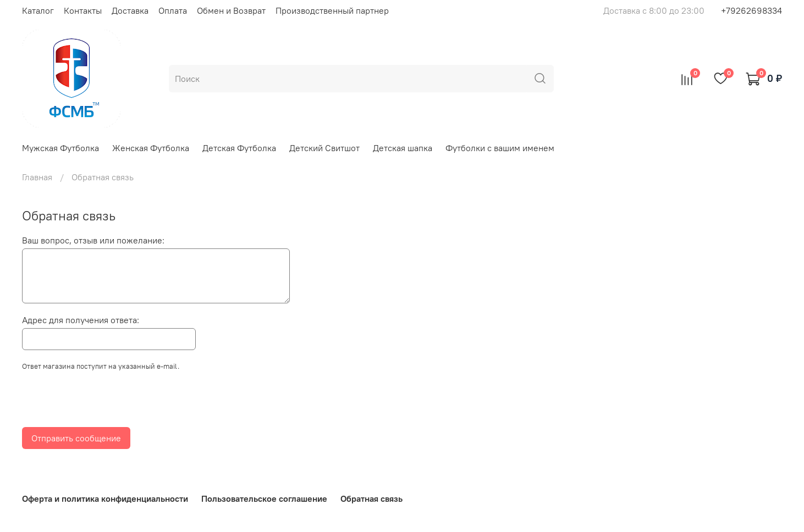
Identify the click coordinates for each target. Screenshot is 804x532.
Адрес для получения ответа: (81, 320)
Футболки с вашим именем (500, 148)
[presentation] (106, 402)
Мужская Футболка (60, 148)
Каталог (38, 10)
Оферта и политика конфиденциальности (105, 498)
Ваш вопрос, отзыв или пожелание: (93, 240)
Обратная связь (371, 498)
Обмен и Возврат (231, 10)
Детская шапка (403, 148)
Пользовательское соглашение (264, 498)
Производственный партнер (332, 10)
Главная (37, 177)
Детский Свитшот (324, 148)
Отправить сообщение (76, 438)
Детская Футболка (239, 148)
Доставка (130, 10)
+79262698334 (751, 10)
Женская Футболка (151, 148)
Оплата (173, 10)
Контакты (83, 10)
